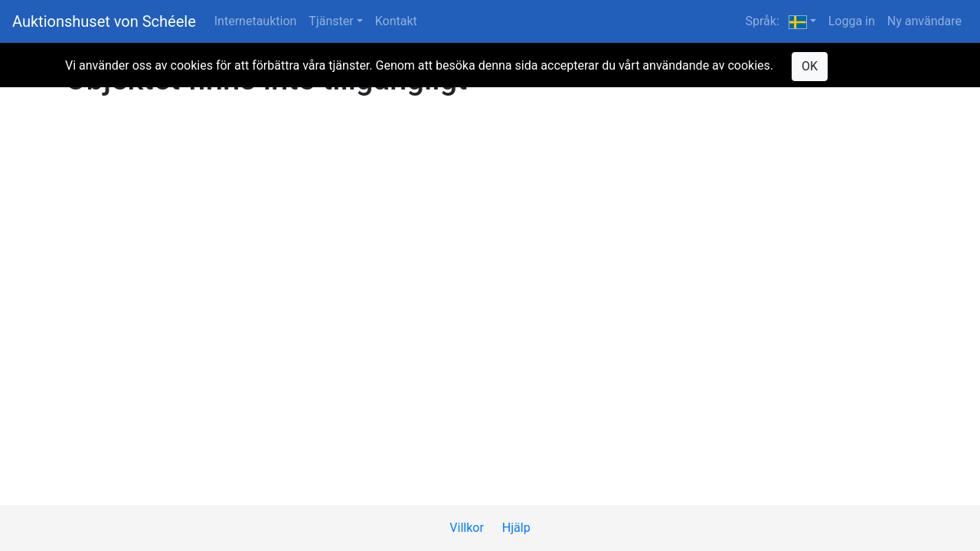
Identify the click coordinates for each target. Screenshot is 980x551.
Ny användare (924, 21)
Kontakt (396, 21)
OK (810, 66)
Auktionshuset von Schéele (104, 21)
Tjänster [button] (331, 21)
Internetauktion (256, 21)
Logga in (852, 21)
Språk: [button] (776, 21)
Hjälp (516, 528)
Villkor (467, 528)
